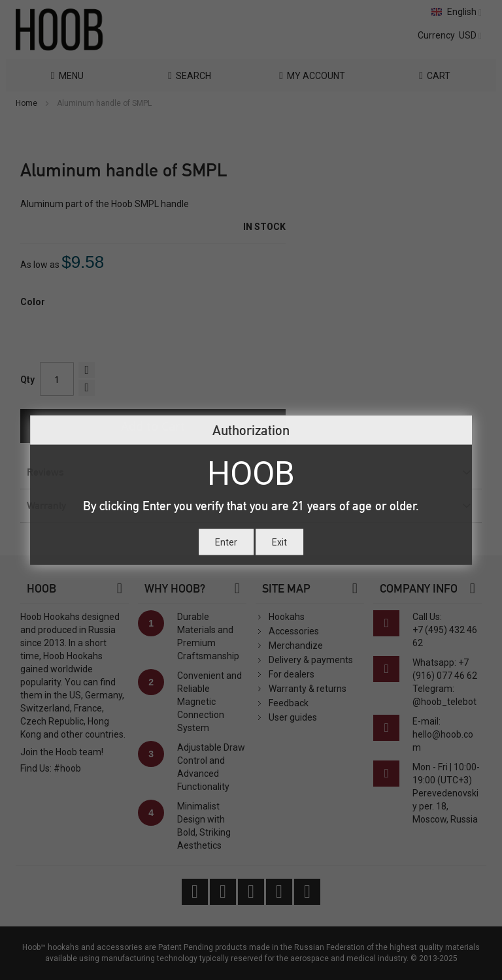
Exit (279, 542)
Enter (226, 542)
